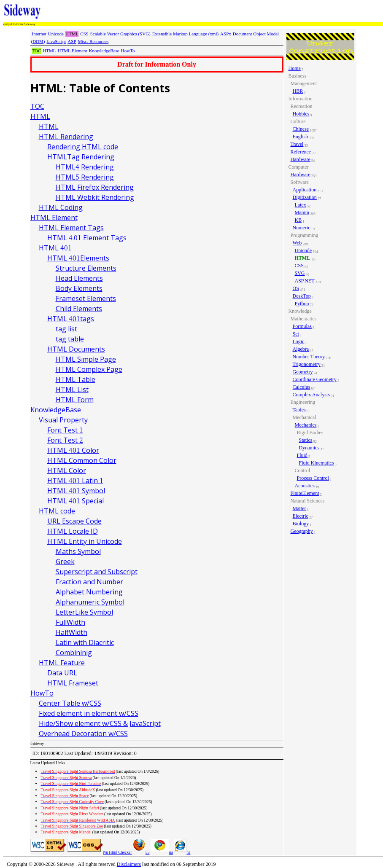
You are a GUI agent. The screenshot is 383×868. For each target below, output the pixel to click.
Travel (297, 144)
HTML (49, 51)
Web (297, 243)
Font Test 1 (65, 430)
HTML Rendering (66, 137)
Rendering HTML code (83, 147)
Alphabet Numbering (89, 592)
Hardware (301, 159)
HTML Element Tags (71, 228)
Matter (299, 508)
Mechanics (306, 425)
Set (296, 334)
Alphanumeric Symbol (90, 602)
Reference (301, 152)
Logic (299, 341)
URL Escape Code (74, 521)
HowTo (128, 51)
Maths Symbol (78, 551)
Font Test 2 (65, 440)
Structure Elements (86, 268)
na (162, 852)
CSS (84, 34)
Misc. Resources (93, 41)
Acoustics (305, 486)
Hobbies (301, 114)
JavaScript (57, 41)
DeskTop (302, 296)
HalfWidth (71, 632)
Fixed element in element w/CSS (89, 713)
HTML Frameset (73, 683)
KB (298, 220)
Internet (39, 34)
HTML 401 (55, 248)
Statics (306, 440)
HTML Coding (61, 207)
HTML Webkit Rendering (95, 197)
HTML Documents (76, 349)
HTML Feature (62, 663)
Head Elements (79, 278)
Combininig (74, 653)
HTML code (57, 511)
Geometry (303, 372)
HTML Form (75, 400)
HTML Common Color (82, 460)
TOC (37, 106)
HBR (298, 91)
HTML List (72, 390)
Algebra (301, 349)
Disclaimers (129, 864)
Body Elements (79, 288)
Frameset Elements (86, 298)
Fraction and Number (89, 582)
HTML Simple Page (86, 359)
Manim (302, 212)
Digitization (305, 197)
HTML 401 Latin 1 (75, 481)
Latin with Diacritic (85, 642)
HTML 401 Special (76, 501)
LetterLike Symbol (84, 612)
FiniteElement (305, 493)
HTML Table (76, 379)
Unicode (56, 34)
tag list (66, 329)
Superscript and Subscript (97, 572)
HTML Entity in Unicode (85, 541)
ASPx (226, 34)
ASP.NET (305, 281)
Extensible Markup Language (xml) (185, 34)
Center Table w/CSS (70, 703)
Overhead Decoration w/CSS (83, 734)
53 (141, 852)
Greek (65, 562)
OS (296, 288)
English (301, 137)
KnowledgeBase (104, 51)
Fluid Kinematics (317, 463)
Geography (302, 531)
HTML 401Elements (78, 258)
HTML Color (67, 470)
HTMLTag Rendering (81, 157)
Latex (301, 205)
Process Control (313, 478)
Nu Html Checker (117, 852)
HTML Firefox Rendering (95, 187)
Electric (301, 516)
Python (302, 304)
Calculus (302, 387)
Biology (301, 524)
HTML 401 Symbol (76, 491)
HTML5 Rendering (85, 177)
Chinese (301, 129)
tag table (70, 339)
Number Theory (309, 357)
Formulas (302, 326)
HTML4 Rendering (85, 167)
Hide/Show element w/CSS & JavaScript (100, 723)
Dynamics (309, 448)
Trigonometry (307, 364)
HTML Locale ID (73, 531)
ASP (72, 41)
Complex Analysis (311, 395)
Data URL (62, 673)
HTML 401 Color (73, 450)
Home (295, 68)
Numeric (302, 228)
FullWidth (70, 622)
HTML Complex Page (89, 369)
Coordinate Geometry (315, 379)
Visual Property (63, 420)
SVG (300, 273)
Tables (299, 410)
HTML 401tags (71, 319)
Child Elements (79, 309)
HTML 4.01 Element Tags (87, 238)
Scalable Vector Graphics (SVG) (120, 34)
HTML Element (72, 51)
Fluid (302, 455)
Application (305, 190)
